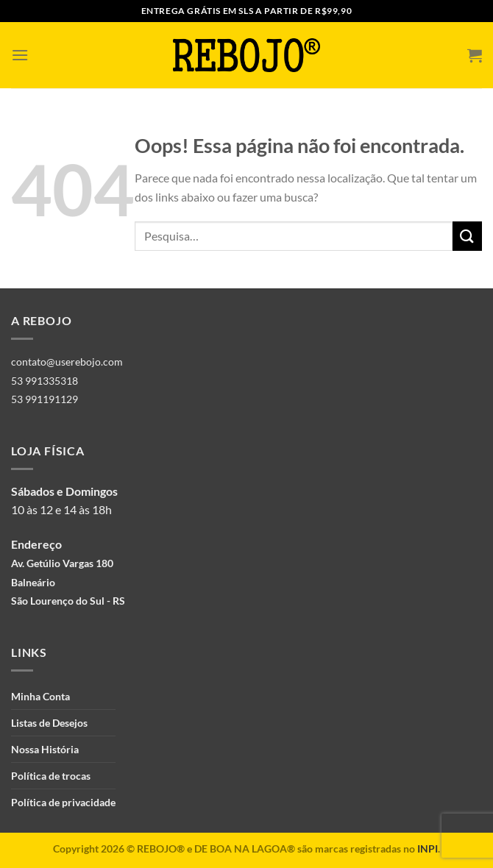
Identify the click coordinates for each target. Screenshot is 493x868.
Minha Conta (40, 696)
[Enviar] (467, 236)
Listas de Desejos (49, 723)
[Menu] (20, 55)
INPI (428, 849)
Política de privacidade (63, 802)
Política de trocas (51, 776)
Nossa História (45, 749)
